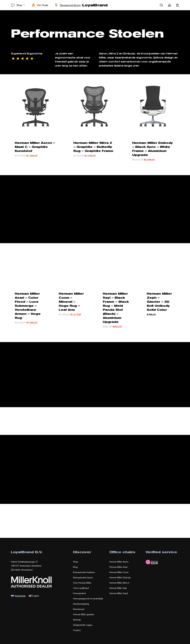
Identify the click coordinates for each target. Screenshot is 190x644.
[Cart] (177, 5)
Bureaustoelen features (84, 574)
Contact (77, 632)
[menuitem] (18, 597)
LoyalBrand (95, 5)
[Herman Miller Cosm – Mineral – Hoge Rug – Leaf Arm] (72, 266)
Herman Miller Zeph (119, 595)
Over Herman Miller (82, 584)
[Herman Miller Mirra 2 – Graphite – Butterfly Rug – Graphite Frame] (94, 107)
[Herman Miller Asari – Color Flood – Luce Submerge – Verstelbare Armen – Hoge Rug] (28, 266)
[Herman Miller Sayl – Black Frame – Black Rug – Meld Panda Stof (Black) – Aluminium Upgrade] (116, 266)
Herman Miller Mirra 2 (119, 584)
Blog (75, 569)
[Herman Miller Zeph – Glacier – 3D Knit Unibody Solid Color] (160, 266)
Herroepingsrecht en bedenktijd (88, 600)
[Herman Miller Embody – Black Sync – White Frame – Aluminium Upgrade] (153, 107)
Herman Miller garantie (84, 616)
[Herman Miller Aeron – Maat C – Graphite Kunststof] (36, 107)
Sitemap (77, 621)
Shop (76, 563)
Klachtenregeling (81, 606)
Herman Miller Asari (118, 569)
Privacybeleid (79, 595)
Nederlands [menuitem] (20, 597)
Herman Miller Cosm (119, 574)
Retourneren (79, 611)
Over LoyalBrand (81, 590)
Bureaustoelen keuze (83, 579)
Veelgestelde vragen (83, 627)
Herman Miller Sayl (118, 590)
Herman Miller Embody (120, 579)
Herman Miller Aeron (119, 563)
